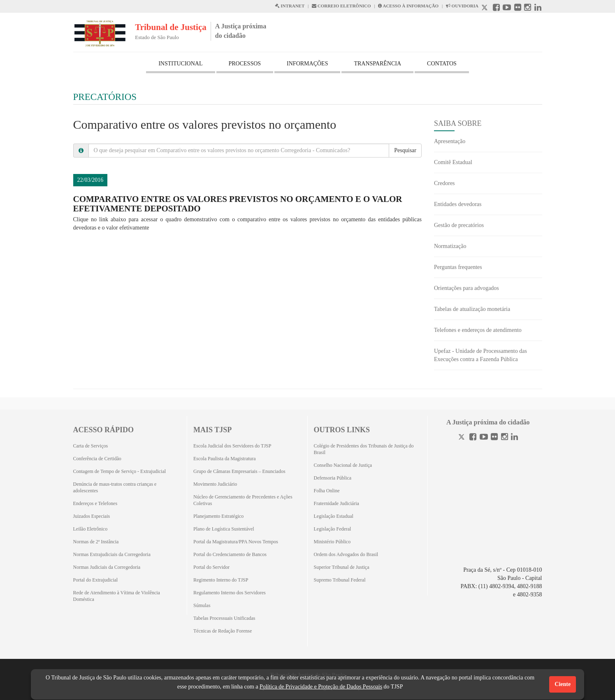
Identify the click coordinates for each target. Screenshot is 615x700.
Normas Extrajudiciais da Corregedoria (112, 554)
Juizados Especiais (92, 516)
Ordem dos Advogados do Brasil (346, 554)
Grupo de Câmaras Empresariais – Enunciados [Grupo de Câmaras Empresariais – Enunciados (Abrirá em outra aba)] (239, 471)
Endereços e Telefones (95, 503)
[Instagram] (505, 438)
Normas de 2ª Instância (96, 542)
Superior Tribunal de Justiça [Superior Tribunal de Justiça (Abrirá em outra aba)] (342, 567)
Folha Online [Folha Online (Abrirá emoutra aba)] (327, 491)
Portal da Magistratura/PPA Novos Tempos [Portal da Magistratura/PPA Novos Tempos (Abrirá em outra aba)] (236, 542)
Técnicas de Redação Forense (223, 631)
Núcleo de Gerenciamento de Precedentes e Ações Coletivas (243, 500)
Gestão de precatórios (459, 225)
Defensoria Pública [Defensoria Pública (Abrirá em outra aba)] (333, 478)
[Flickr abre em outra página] (518, 8)
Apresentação (450, 141)
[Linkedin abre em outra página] (538, 8)
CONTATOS (442, 64)
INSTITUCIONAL (180, 64)
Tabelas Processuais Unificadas (224, 618)
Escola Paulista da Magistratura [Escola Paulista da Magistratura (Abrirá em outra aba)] (225, 459)
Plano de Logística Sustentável (224, 529)
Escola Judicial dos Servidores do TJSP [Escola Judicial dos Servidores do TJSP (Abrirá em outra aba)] (232, 446)
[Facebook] (473, 438)
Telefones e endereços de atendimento (478, 330)
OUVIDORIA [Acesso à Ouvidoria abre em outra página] (462, 6)
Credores (444, 183)
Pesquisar (405, 150)
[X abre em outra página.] (485, 8)
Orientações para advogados (466, 288)
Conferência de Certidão (97, 459)
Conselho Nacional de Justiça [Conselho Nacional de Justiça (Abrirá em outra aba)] (343, 465)
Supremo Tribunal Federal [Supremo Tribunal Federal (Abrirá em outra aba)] (340, 580)
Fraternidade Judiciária (337, 503)
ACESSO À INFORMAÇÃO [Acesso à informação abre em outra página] (408, 6)
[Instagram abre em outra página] (528, 8)
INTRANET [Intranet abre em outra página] (290, 6)
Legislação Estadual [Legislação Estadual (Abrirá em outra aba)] (334, 516)
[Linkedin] (514, 438)
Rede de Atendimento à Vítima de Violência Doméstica (117, 596)
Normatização (450, 246)
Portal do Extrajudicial (96, 580)
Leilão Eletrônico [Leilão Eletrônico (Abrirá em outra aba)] (91, 529)
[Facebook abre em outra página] (496, 8)
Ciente (563, 684)
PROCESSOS (245, 64)
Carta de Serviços (91, 446)
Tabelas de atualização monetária (472, 309)
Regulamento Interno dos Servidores (230, 593)
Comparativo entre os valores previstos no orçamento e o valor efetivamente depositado (238, 204)
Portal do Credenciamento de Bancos (230, 554)
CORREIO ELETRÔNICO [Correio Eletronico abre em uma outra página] (341, 6)
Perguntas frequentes (458, 267)
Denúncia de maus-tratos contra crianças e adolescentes (115, 487)
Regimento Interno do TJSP (221, 580)
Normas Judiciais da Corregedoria (107, 567)
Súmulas (202, 605)
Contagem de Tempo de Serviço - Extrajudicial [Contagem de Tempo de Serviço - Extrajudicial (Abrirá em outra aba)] (120, 471)
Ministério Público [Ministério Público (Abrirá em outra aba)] (332, 542)
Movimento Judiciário (215, 484)
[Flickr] (494, 438)
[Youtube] (484, 438)
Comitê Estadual (453, 162)
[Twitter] (462, 438)
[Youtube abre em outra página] (507, 8)
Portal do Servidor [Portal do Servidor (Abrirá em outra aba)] (211, 567)
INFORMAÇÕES (307, 64)
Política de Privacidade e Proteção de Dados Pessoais (321, 687)
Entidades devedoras (458, 204)
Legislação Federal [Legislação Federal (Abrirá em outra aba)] (333, 529)
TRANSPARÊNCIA (377, 64)
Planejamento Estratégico (218, 516)
